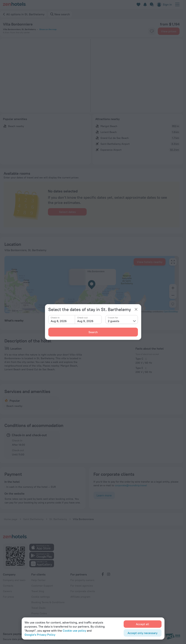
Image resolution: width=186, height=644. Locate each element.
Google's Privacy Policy (40, 635)
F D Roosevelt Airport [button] (82, 294)
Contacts (8, 561)
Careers (7, 566)
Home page (11, 494)
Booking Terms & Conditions (48, 577)
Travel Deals (38, 583)
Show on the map (48, 29)
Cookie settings (41, 572)
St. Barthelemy (58, 494)
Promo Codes (39, 588)
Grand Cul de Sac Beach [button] (23, 276)
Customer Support (42, 561)
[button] (36, 76)
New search (62, 14)
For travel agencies (82, 561)
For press (8, 572)
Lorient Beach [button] (17, 271)
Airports (70, 259)
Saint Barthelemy (33, 494)
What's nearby (14, 259)
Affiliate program (80, 572)
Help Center (38, 555)
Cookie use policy (74, 631)
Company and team (14, 555)
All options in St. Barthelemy (25, 14)
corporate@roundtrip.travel (131, 460)
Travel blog (38, 566)
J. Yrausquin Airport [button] (81, 299)
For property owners (82, 555)
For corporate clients (83, 566)
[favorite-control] (152, 31)
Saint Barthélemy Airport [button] (84, 266)
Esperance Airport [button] (79, 271)
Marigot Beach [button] (17, 266)
